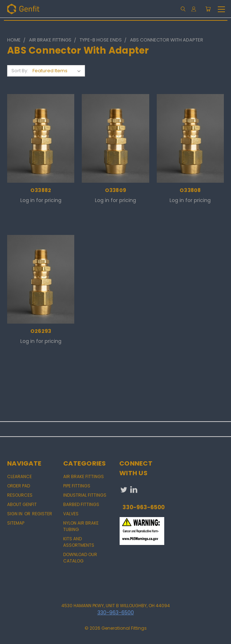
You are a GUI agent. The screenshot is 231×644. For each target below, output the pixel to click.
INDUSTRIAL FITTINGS (85, 495)
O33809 (116, 190)
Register (42, 514)
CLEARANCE (19, 476)
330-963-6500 (144, 507)
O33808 (190, 190)
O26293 (41, 331)
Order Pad (19, 486)
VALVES (71, 514)
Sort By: (20, 71)
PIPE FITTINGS (77, 486)
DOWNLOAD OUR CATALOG (80, 558)
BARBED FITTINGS (81, 504)
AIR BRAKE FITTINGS (84, 476)
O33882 (41, 190)
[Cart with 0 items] (208, 9)
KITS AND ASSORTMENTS (79, 542)
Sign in (15, 514)
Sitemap (16, 523)
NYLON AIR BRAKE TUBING (81, 526)
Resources (20, 495)
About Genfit (22, 504)
